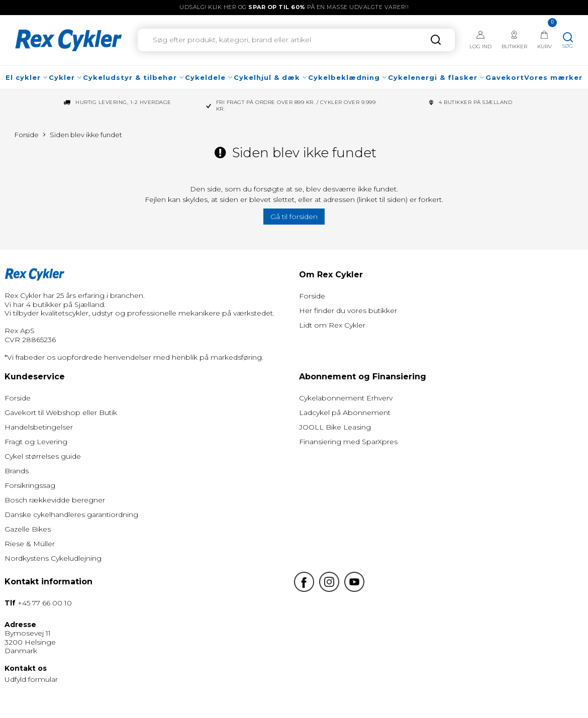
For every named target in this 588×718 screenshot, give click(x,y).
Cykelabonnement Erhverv (346, 398)
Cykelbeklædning (348, 77)
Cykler (66, 77)
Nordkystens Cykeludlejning (53, 558)
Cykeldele (209, 77)
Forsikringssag (30, 485)
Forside (312, 296)
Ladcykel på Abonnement (345, 413)
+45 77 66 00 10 (45, 603)
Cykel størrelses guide (43, 456)
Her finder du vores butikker (348, 311)
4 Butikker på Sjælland (475, 102)
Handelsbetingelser (39, 427)
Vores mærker (553, 77)
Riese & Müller (30, 544)
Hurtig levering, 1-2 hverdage (123, 102)
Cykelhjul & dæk (271, 77)
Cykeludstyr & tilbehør (134, 77)
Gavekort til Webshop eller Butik (61, 413)
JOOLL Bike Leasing (335, 427)
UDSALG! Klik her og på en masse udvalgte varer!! (294, 7)
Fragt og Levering (36, 442)
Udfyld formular (31, 679)
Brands (17, 471)
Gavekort (505, 77)
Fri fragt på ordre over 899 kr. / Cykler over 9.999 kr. (296, 106)
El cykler (27, 77)
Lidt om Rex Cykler (332, 325)
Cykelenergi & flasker (437, 77)
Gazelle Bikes (28, 529)
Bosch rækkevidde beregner (55, 500)
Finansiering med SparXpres (348, 442)
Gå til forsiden (294, 217)
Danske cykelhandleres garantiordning (71, 515)
